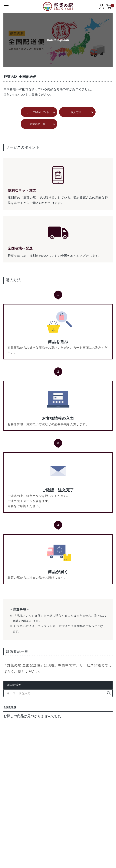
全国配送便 (10, 707)
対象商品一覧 (38, 124)
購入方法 (76, 112)
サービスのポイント (38, 112)
